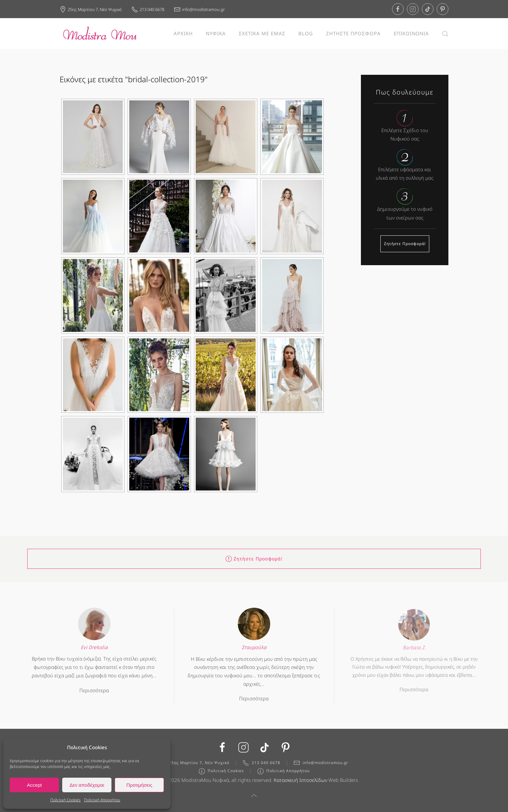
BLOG (306, 33)
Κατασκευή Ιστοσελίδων (300, 783)
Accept (34, 785)
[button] (445, 34)
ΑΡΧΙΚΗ (183, 33)
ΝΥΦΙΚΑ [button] (216, 33)
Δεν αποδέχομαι (87, 785)
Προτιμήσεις (139, 785)
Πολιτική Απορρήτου (102, 800)
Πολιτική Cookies (65, 800)
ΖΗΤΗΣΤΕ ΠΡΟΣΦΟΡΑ (353, 33)
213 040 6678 (148, 9)
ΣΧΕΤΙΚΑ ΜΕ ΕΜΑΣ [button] (262, 33)
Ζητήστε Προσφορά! (405, 244)
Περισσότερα (94, 687)
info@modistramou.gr (199, 9)
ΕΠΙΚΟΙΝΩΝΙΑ (411, 33)
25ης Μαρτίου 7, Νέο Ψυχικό (91, 9)
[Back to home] (100, 34)
